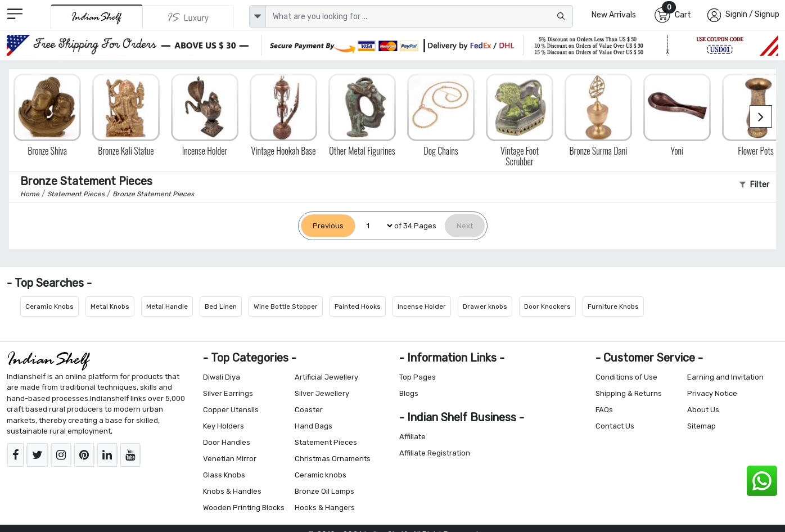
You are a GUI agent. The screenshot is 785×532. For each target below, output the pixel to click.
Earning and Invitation (725, 377)
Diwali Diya (222, 377)
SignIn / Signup (752, 14)
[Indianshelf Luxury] (188, 17)
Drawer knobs (485, 306)
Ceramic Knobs (49, 306)
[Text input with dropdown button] (419, 16)
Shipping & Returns (629, 393)
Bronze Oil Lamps (324, 491)
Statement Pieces (326, 442)
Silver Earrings (228, 393)
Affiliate (412, 437)
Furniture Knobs (613, 306)
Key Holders (224, 426)
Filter (754, 185)
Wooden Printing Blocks (244, 508)
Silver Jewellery (322, 393)
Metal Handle (167, 306)
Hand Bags (313, 426)
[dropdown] (258, 16)
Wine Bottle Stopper (286, 306)
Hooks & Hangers (325, 508)
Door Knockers (547, 306)
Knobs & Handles (232, 491)
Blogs (409, 393)
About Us (703, 410)
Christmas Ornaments (333, 459)
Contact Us (615, 426)
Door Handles (227, 442)
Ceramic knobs (321, 475)
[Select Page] (375, 226)
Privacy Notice (712, 393)
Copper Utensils (231, 410)
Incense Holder (422, 306)
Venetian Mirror (230, 459)
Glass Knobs (224, 475)
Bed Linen (221, 306)
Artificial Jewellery (326, 377)
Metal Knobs (110, 306)
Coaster (309, 410)
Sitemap (701, 426)
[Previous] (328, 226)
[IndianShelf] (97, 17)
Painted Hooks (358, 306)
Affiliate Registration (435, 453)
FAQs (604, 410)
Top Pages (418, 377)
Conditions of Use (626, 377)
